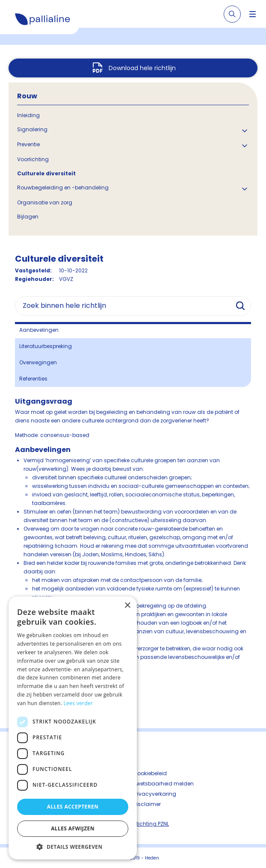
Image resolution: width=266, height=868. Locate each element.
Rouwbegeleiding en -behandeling (63, 187)
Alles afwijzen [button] (73, 828)
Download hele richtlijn (142, 68)
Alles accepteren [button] (73, 807)
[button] (73, 847)
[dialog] (73, 728)
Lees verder (78, 703)
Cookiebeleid (150, 773)
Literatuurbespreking (46, 346)
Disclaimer (147, 804)
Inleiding (28, 115)
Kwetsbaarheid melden (163, 784)
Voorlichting (33, 159)
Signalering (32, 129)
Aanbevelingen (39, 330)
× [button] (127, 606)
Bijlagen (28, 217)
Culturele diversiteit (46, 173)
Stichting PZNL (151, 824)
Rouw (27, 96)
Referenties (33, 379)
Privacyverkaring (155, 794)
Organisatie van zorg (45, 202)
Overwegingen (38, 362)
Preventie (28, 144)
